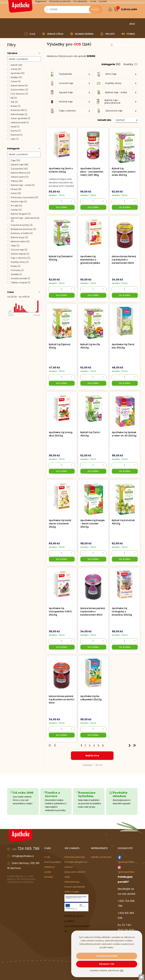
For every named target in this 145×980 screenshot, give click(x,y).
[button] (92, 120)
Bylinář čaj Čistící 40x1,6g (90, 434)
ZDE (122, 970)
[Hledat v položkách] (24, 59)
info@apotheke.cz (23, 856)
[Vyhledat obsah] (94, 10)
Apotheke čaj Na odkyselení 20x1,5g (91, 698)
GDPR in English (72, 892)
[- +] (61, 201)
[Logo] (20, 7)
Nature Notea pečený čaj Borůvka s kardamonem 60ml (93, 612)
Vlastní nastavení (107, 956)
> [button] (130, 745)
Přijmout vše (107, 964)
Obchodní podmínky (75, 857)
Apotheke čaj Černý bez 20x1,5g (123, 346)
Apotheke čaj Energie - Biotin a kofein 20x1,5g (92, 524)
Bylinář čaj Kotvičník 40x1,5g (123, 522)
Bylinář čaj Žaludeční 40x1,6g (61, 258)
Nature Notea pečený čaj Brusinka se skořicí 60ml (61, 699)
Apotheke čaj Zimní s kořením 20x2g (61, 170)
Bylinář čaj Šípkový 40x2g (60, 346)
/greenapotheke (126, 862)
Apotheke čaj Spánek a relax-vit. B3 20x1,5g (124, 434)
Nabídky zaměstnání (101, 857)
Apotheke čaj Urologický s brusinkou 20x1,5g (122, 612)
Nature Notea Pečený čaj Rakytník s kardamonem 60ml (124, 260)
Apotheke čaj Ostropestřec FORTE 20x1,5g (60, 612)
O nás (47, 857)
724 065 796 (26, 849)
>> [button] (135, 745)
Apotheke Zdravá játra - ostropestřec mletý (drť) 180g (92, 172)
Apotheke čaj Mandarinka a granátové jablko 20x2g (90, 260)
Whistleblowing (72, 882)
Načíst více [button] (92, 756)
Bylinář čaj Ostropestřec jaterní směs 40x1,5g (124, 172)
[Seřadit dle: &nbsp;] (126, 120)
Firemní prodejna (53, 862)
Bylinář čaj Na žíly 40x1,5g (90, 346)
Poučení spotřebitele (75, 887)
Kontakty (49, 877)
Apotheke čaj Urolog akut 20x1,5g (61, 434)
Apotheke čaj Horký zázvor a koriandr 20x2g (60, 524)
